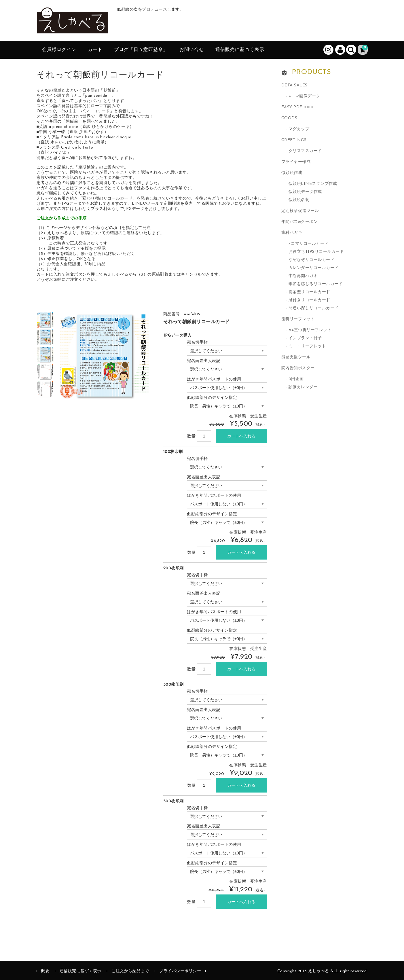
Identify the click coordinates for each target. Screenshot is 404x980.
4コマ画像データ (304, 96)
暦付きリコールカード (309, 300)
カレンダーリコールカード (314, 268)
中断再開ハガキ (303, 276)
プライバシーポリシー (180, 971)
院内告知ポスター (298, 368)
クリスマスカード (305, 151)
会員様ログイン (59, 50)
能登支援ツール (296, 357)
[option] (45, 320)
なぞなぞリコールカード (312, 260)
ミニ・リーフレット (307, 346)
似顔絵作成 (292, 173)
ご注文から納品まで (130, 971)
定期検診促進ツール (300, 211)
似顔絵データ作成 (305, 192)
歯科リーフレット (298, 319)
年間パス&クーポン (300, 222)
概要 (45, 971)
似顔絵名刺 (299, 200)
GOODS (289, 118)
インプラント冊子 (305, 338)
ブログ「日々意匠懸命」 (141, 50)
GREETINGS (294, 140)
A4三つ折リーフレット (310, 330)
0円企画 (296, 379)
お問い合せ (192, 50)
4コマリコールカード (309, 244)
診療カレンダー (303, 387)
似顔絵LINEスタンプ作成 (313, 184)
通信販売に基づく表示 (240, 50)
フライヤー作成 (296, 162)
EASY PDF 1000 (297, 107)
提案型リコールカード (309, 292)
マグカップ (299, 129)
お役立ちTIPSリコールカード (316, 252)
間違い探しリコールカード (314, 308)
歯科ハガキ (292, 233)
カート (95, 50)
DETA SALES (294, 85)
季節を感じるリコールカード (316, 284)
